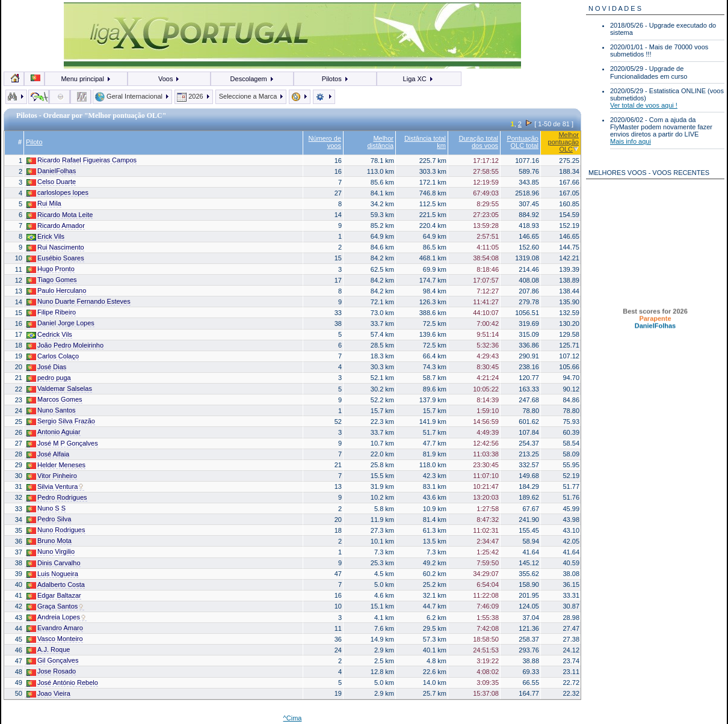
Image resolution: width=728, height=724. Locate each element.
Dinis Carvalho (54, 563)
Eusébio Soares (55, 258)
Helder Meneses (56, 465)
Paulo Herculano (56, 291)
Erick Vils (45, 237)
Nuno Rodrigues (56, 530)
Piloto (34, 142)
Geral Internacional (132, 96)
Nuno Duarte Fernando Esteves (79, 302)
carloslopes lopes (57, 193)
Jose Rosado (51, 671)
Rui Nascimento (55, 247)
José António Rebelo (62, 683)
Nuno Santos (51, 410)
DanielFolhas (51, 171)
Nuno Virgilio (51, 552)
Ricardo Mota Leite (60, 215)
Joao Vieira (48, 694)
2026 (194, 96)
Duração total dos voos (479, 142)
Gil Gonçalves (52, 661)
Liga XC (418, 79)
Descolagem (252, 79)
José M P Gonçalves (62, 443)
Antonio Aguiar (54, 432)
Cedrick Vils (49, 335)
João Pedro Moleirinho (65, 345)
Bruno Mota (49, 541)
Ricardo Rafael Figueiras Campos (82, 160)
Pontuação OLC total (523, 142)
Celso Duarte (51, 182)
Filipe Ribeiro (51, 312)
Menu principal (86, 79)
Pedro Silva (49, 519)
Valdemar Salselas (59, 389)
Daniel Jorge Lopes (60, 323)
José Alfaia (48, 454)
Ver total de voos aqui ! (644, 105)
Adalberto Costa (56, 585)
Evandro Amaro (55, 628)
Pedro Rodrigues (57, 498)
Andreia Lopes (57, 617)
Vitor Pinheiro (52, 476)
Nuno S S (46, 508)
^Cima (293, 718)
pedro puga (49, 378)
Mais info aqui (631, 141)
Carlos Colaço (53, 356)
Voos (169, 79)
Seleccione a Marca (251, 96)
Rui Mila (44, 204)
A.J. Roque (48, 650)
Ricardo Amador (56, 226)
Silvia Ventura (55, 487)
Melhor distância (381, 142)
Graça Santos (55, 606)
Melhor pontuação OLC (563, 142)
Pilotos (335, 79)
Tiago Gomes (52, 280)
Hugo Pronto (51, 269)
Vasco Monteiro (55, 639)
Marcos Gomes (54, 400)
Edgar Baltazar (54, 596)
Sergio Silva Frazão (61, 421)
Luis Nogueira (52, 574)
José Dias (46, 367)
